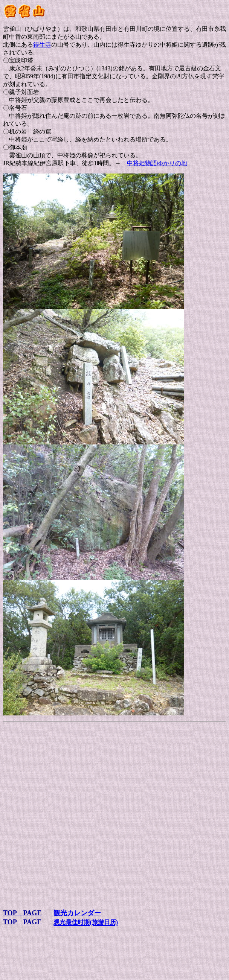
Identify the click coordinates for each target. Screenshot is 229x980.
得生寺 (42, 45)
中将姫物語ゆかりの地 (157, 163)
